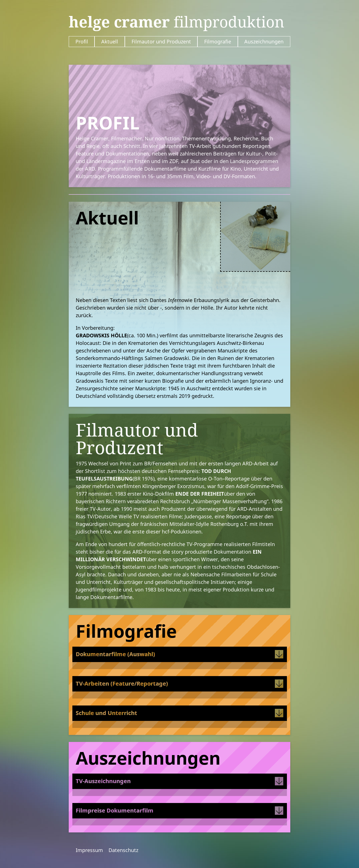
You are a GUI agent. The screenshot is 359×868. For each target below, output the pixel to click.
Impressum (89, 850)
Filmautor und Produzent (161, 41)
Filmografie (218, 41)
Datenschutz (123, 850)
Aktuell (110, 41)
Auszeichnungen (264, 41)
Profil (82, 41)
